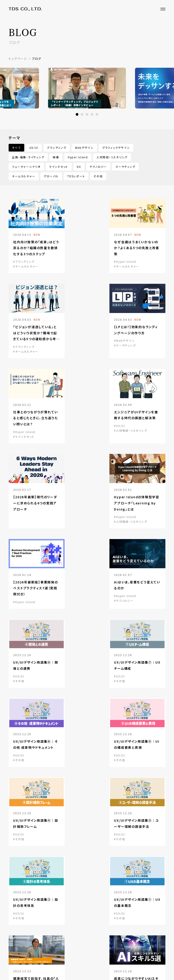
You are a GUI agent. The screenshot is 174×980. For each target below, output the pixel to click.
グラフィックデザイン (116, 148)
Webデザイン (84, 148)
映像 (56, 157)
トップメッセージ (21, 920)
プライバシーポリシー (45, 961)
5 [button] (97, 114)
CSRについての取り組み (26, 940)
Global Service (60, 929)
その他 (98, 176)
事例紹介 (94, 896)
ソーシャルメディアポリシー (84, 961)
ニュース (94, 917)
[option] (87, 88)
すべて (16, 148)
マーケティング (125, 167)
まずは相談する (89, 852)
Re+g (130, 903)
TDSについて (19, 896)
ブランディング (57, 148)
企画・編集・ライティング (28, 157)
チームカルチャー (24, 176)
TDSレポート (76, 176)
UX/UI (34, 148)
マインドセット (59, 167)
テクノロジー (98, 167)
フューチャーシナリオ (26, 167)
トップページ (18, 59)
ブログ (92, 906)
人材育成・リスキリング (112, 157)
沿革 (12, 926)
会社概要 (15, 913)
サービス (55, 896)
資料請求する (34, 845)
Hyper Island (78, 157)
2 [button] (82, 114)
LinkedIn (140, 922)
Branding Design (62, 909)
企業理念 (15, 933)
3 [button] (87, 114)
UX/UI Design (59, 903)
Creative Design (62, 916)
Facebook (141, 937)
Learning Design (62, 923)
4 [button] (92, 114)
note (136, 929)
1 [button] (77, 114)
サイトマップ (17, 961)
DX (79, 167)
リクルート (95, 927)
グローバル (51, 176)
